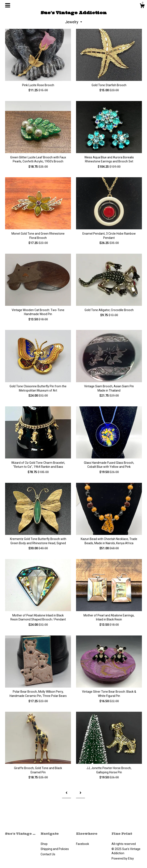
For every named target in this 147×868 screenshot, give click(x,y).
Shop (44, 844)
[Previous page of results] (66, 793)
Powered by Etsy (123, 858)
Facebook (83, 844)
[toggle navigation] (8, 5)
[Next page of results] (81, 793)
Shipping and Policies (55, 849)
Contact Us (48, 854)
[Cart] (142, 6)
